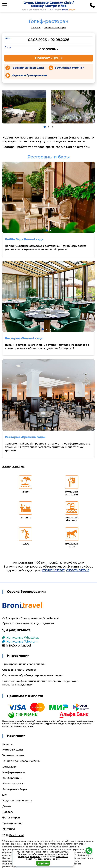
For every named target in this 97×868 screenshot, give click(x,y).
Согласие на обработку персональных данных (33, 675)
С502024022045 (78, 570)
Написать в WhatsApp (21, 638)
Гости (8, 47)
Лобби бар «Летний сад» (24, 239)
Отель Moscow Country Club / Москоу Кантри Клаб (49, 4)
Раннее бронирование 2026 (21, 761)
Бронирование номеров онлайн (24, 664)
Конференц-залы (14, 772)
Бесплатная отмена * (69, 68)
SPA (5, 795)
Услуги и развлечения (17, 801)
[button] (45, 127)
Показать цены (49, 58)
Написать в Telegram (20, 642)
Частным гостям (13, 755)
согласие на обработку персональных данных (47, 858)
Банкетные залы (13, 784)
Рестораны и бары (55, 28)
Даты (8, 38)
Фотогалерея (11, 818)
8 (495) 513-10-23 (16, 630)
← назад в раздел (13, 466)
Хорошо (43, 863)
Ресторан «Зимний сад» (24, 338)
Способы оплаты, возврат (19, 670)
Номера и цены (13, 750)
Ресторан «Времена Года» (25, 437)
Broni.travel (16, 835)
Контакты (9, 829)
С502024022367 (53, 570)
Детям (7, 806)
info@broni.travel (17, 646)
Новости (8, 812)
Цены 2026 (9, 767)
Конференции (12, 778)
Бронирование (12, 823)
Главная (36, 28)
